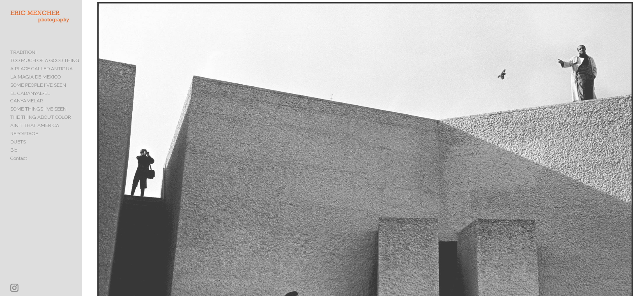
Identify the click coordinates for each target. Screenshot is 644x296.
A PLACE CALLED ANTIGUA (41, 76)
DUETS (18, 141)
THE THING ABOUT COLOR (41, 117)
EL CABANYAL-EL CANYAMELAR (47, 100)
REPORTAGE (24, 133)
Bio (14, 150)
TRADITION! (23, 59)
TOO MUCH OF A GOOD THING (45, 67)
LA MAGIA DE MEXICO (36, 84)
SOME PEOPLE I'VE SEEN (38, 92)
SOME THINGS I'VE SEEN (38, 109)
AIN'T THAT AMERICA (35, 125)
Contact (19, 158)
